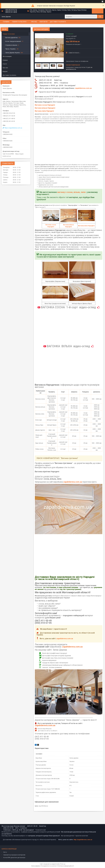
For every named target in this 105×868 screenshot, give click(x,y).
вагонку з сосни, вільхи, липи (72, 192)
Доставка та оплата (58, 22)
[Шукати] (100, 17)
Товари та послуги (19, 22)
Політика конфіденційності (66, 866)
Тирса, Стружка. (11, 49)
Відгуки (5, 71)
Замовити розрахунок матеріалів (14, 855)
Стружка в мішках (11, 45)
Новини (5, 60)
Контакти (43, 22)
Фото (5, 852)
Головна (6, 22)
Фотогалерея (7, 56)
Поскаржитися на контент (49, 866)
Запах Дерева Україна (13, 53)
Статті (5, 64)
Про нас (34, 22)
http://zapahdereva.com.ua (83, 840)
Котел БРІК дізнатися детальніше (14, 858)
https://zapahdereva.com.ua (13, 128)
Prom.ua (63, 864)
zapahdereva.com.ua (83, 88)
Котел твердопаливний (13, 41)
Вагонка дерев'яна (11, 38)
